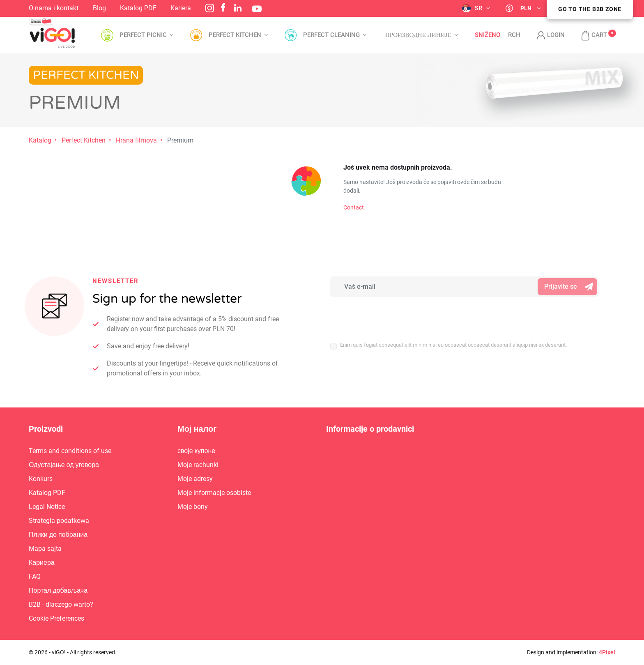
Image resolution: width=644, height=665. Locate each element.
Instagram (210, 8)
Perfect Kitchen (84, 140)
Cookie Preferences (56, 618)
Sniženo (488, 35)
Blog (99, 8)
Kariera (181, 8)
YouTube (257, 9)
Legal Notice (47, 507)
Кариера (42, 563)
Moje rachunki (198, 465)
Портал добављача (58, 590)
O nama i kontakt (54, 8)
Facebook (223, 7)
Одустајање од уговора (64, 465)
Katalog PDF (138, 8)
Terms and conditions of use (70, 451)
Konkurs (41, 479)
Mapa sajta (45, 549)
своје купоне (196, 451)
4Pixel (607, 652)
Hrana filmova (136, 140)
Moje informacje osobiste (214, 493)
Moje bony (193, 507)
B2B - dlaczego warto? (61, 604)
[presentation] (384, 315)
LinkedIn (238, 8)
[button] (590, 35)
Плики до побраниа (58, 535)
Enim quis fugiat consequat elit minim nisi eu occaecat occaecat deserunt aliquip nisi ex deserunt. (453, 345)
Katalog (40, 140)
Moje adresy (195, 479)
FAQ (35, 576)
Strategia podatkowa (59, 521)
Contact (354, 207)
